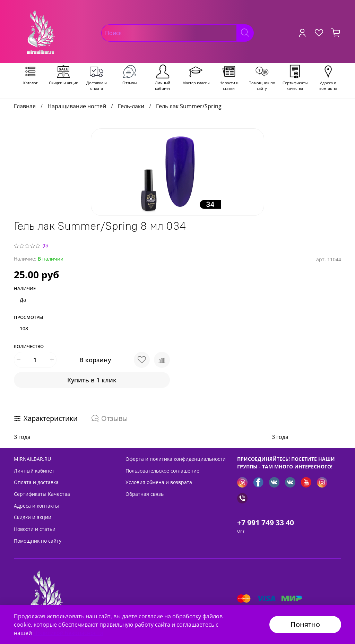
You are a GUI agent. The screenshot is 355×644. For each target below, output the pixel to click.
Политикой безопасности (68, 633)
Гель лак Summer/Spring (189, 106)
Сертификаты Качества (42, 494)
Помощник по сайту (38, 541)
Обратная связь (145, 494)
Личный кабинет (34, 471)
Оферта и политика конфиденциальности (176, 459)
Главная (25, 106)
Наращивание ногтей (77, 106)
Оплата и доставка (36, 482)
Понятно (305, 624)
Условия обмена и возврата (159, 482)
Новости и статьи (35, 529)
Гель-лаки (131, 106)
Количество (29, 347)
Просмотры (28, 317)
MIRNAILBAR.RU (32, 459)
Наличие (25, 289)
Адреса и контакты (36, 506)
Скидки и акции (33, 517)
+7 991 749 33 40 (266, 523)
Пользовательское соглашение (162, 471)
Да (23, 300)
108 (24, 328)
